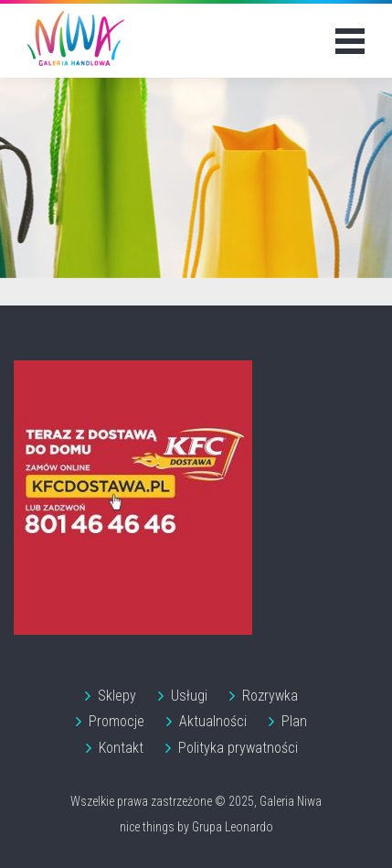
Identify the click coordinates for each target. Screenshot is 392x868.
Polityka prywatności (238, 748)
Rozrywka (270, 696)
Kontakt (121, 748)
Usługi (189, 696)
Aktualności (213, 721)
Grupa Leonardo (233, 827)
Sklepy (117, 696)
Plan (294, 721)
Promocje (117, 721)
